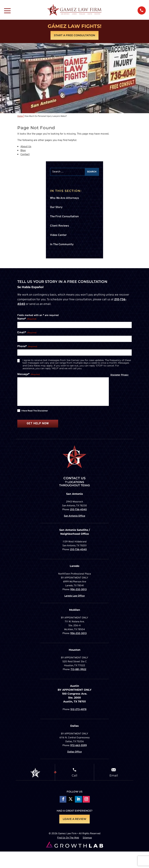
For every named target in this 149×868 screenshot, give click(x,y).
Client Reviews (59, 226)
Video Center (58, 235)
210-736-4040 (78, 510)
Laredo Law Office (74, 596)
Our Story (56, 207)
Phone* (27, 347)
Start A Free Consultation (74, 35)
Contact (25, 154)
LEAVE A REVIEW (74, 819)
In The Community (62, 245)
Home (20, 116)
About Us (26, 147)
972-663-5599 (79, 746)
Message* (29, 375)
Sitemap (87, 838)
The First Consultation (64, 217)
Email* (27, 333)
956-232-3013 (78, 590)
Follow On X (70, 800)
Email (114, 775)
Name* (27, 319)
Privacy (125, 375)
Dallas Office (74, 752)
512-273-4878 (78, 710)
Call (74, 775)
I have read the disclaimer (34, 411)
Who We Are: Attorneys (64, 198)
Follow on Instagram (86, 800)
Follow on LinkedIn (78, 800)
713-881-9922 (78, 670)
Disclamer (115, 375)
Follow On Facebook (63, 800)
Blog (23, 151)
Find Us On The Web (68, 838)
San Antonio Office (74, 516)
